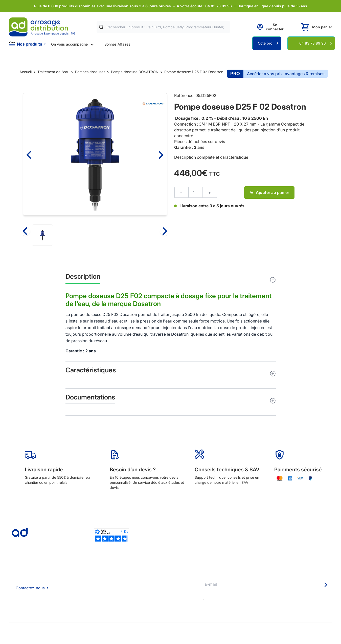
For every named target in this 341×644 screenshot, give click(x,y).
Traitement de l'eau (53, 72)
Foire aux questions (95, 580)
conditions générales (253, 598)
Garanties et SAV (162, 600)
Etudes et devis (161, 580)
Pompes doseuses (90, 72)
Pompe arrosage (162, 607)
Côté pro (265, 43)
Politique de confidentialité (101, 600)
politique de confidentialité (307, 598)
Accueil (26, 72)
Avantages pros (161, 587)
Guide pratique (161, 593)
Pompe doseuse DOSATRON (135, 72)
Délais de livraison (163, 573)
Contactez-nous (30, 588)
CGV (83, 587)
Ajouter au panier (269, 192)
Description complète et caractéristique (211, 157)
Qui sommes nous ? (95, 573)
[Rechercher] (101, 27)
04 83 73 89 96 (313, 43)
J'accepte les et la (270, 598)
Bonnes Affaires (117, 44)
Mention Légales (93, 593)
